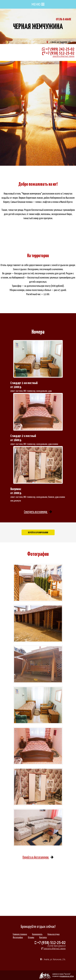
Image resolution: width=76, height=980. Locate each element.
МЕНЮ (38, 4)
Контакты (43, 938)
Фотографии (18, 938)
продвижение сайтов (67, 976)
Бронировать (37, 934)
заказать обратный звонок (63, 56)
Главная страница (20, 934)
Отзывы (31, 938)
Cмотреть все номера (38, 512)
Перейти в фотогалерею (38, 857)
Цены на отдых (54, 934)
